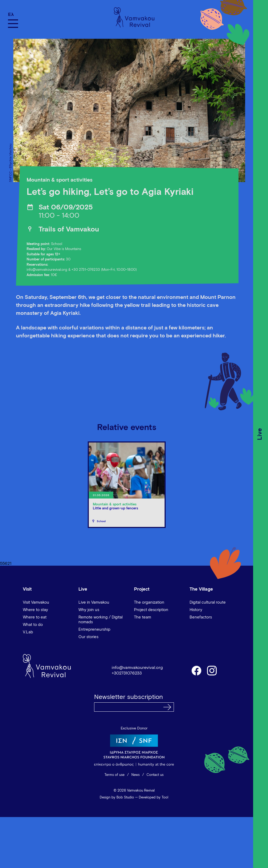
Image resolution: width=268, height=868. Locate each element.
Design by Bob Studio (117, 798)
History (196, 610)
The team (143, 617)
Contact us (155, 775)
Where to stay (35, 610)
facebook (196, 670)
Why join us (89, 610)
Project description (151, 610)
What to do (33, 625)
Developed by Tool (154, 798)
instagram (212, 670)
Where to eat (35, 617)
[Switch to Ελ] (13, 14)
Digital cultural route (208, 602)
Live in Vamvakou (94, 602)
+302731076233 (127, 673)
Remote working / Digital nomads (100, 620)
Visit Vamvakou (36, 602)
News (135, 775)
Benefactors (201, 617)
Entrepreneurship (94, 629)
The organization (149, 602)
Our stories (88, 637)
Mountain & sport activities (60, 180)
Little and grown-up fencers (115, 508)
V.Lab (28, 632)
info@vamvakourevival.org (47, 270)
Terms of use (114, 775)
